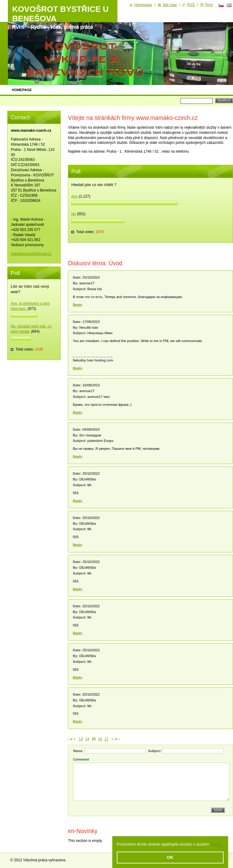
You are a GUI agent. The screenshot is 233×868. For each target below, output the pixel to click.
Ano (74, 196)
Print (209, 5)
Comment (81, 759)
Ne (74, 214)
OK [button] (170, 857)
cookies (216, 844)
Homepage (22, 90)
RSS (191, 5)
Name (78, 751)
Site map (170, 5)
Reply (78, 305)
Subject (154, 751)
